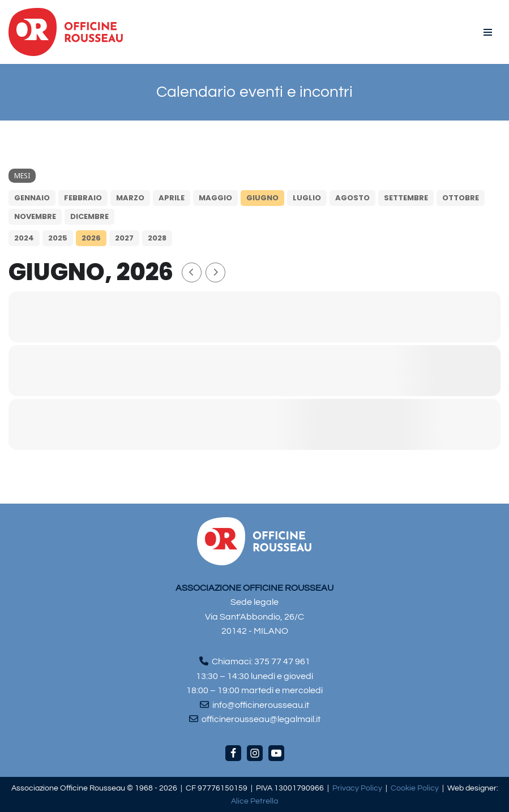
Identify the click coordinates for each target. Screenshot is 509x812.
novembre (35, 216)
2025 (58, 238)
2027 (124, 238)
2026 (91, 238)
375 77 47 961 (282, 661)
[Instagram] (255, 753)
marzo (130, 198)
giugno (262, 198)
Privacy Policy (357, 788)
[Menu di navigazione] (488, 32)
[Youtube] (276, 753)
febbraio (83, 198)
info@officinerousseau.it (261, 705)
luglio (307, 198)
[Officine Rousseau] (66, 32)
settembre (406, 198)
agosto (352, 198)
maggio (215, 198)
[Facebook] (233, 753)
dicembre (89, 216)
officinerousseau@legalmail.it (261, 719)
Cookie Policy (415, 788)
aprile (172, 198)
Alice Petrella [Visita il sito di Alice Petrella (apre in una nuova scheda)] (254, 801)
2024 (24, 238)
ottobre (461, 198)
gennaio (32, 198)
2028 (157, 238)
